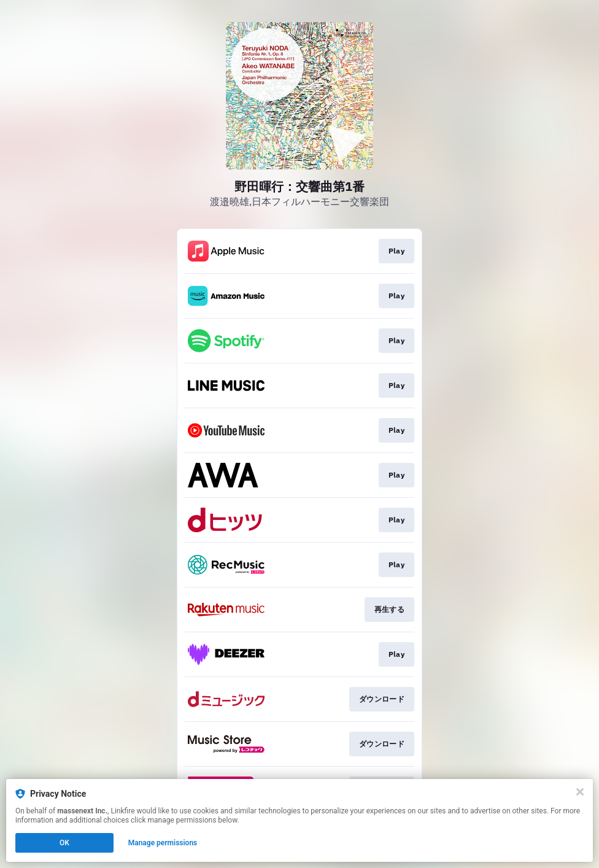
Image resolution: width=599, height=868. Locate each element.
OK (64, 843)
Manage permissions (163, 843)
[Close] (580, 792)
